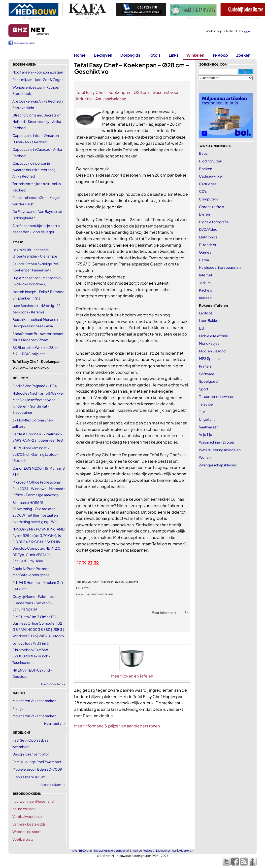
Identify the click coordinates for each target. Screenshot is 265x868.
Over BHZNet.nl (82, 850)
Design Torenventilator (31, 754)
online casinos (24, 809)
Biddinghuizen (211, 161)
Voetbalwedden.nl (27, 816)
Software (207, 374)
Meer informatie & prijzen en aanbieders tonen (117, 726)
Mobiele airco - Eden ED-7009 (37, 769)
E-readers (207, 245)
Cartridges (208, 184)
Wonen (205, 457)
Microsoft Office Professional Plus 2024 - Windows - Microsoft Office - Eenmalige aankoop (39, 488)
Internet (206, 275)
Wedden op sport (27, 831)
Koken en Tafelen (213, 305)
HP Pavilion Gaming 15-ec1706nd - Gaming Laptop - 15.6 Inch (36, 454)
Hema (204, 260)
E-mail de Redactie (142, 850)
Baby (203, 153)
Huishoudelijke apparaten (220, 267)
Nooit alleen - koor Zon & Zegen (38, 72)
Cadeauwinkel (211, 176)
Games (205, 252)
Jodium (205, 283)
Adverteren (186, 850)
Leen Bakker (209, 320)
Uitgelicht (207, 419)
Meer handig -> (55, 724)
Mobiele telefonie (214, 336)
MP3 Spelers (209, 358)
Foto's (154, 55)
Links (174, 55)
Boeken (206, 169)
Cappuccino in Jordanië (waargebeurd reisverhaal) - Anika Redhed (35, 170)
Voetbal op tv (23, 839)
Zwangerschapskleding (218, 465)
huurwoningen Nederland (33, 801)
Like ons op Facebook (24, 43)
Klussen (205, 298)
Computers (208, 199)
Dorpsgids (130, 55)
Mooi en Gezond (212, 351)
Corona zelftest (212, 207)
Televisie (206, 404)
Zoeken (243, 55)
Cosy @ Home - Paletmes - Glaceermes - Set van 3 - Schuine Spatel (34, 603)
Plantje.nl (20, 708)
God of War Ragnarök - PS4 (35, 386)
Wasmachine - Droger (217, 442)
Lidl (202, 328)
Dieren (204, 214)
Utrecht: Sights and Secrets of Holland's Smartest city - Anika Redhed (37, 121)
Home (80, 55)
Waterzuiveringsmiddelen (220, 450)
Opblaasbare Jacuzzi (29, 777)
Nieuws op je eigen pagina (111, 850)
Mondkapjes (209, 343)
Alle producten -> (53, 684)
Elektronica (208, 237)
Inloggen (245, 31)
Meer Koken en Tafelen (132, 676)
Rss (174, 850)
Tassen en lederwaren (217, 396)
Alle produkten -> (53, 785)
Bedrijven (103, 55)
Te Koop (220, 55)
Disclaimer (163, 850)
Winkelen (195, 55)
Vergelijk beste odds (29, 824)
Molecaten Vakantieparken (34, 701)
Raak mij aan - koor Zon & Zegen (38, 79)
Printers (205, 366)
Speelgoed (208, 381)
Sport (204, 389)
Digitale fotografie (214, 222)
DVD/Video (208, 229)
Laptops (206, 313)
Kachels (205, 290)
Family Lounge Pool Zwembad (37, 762)
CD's (203, 191)
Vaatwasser (208, 427)
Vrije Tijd (206, 434)
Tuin (202, 412)
